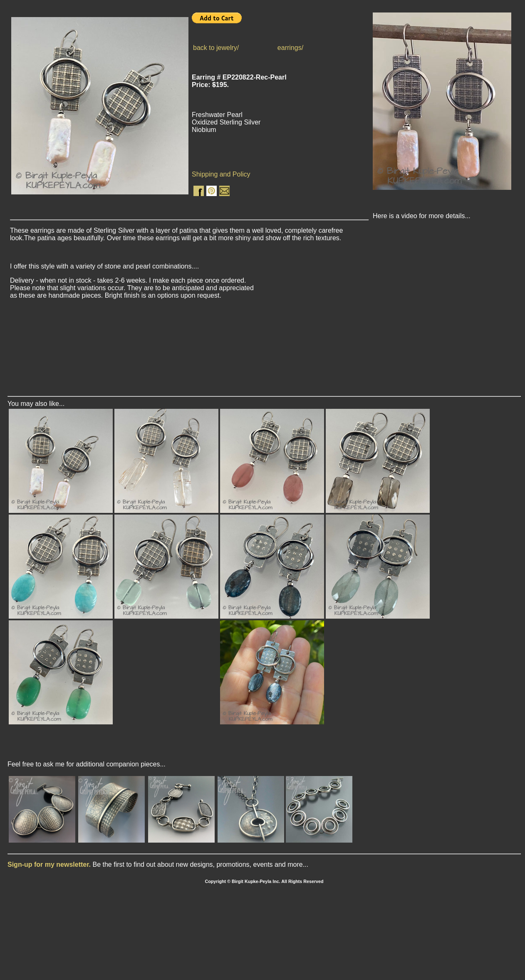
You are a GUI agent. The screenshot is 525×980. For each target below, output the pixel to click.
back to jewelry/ (216, 48)
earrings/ (290, 48)
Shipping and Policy (221, 174)
